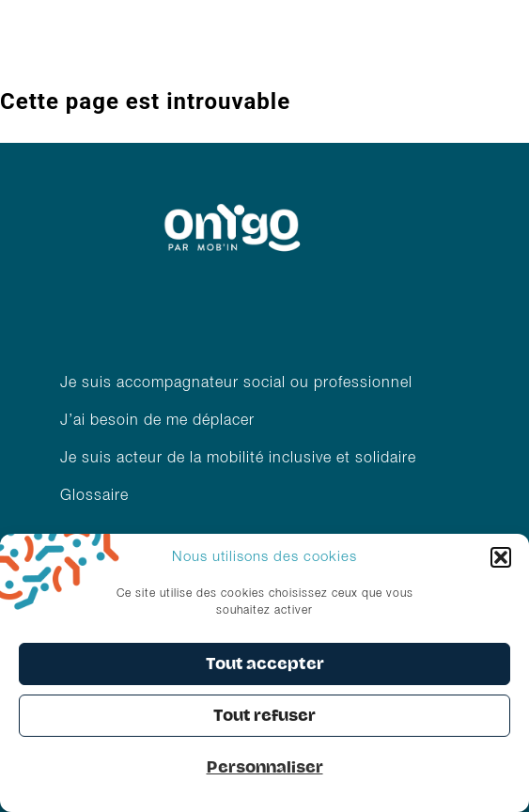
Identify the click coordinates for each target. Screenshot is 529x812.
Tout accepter (265, 664)
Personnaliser (265, 767)
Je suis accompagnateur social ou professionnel (236, 383)
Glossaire (94, 496)
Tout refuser (264, 716)
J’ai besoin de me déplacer (157, 421)
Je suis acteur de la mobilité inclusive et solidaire (241, 459)
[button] (501, 557)
